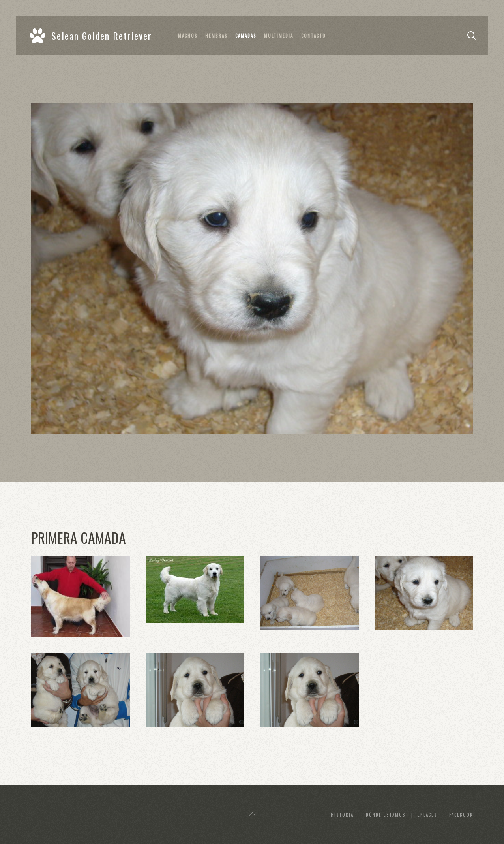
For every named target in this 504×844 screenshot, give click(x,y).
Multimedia (279, 36)
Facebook (461, 815)
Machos (188, 36)
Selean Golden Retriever (91, 36)
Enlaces (427, 815)
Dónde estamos (386, 815)
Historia (342, 815)
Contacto (314, 36)
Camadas (246, 36)
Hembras (216, 36)
